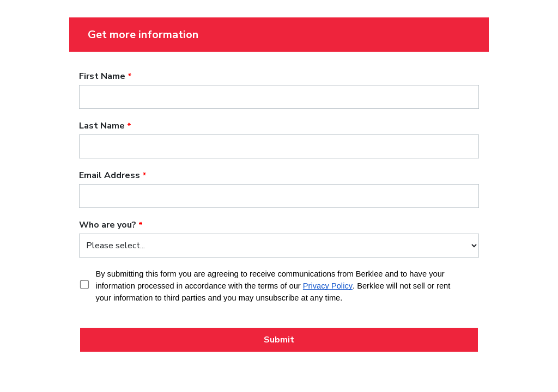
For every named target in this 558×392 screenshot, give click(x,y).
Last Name (102, 126)
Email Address (110, 175)
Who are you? (108, 225)
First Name (102, 76)
